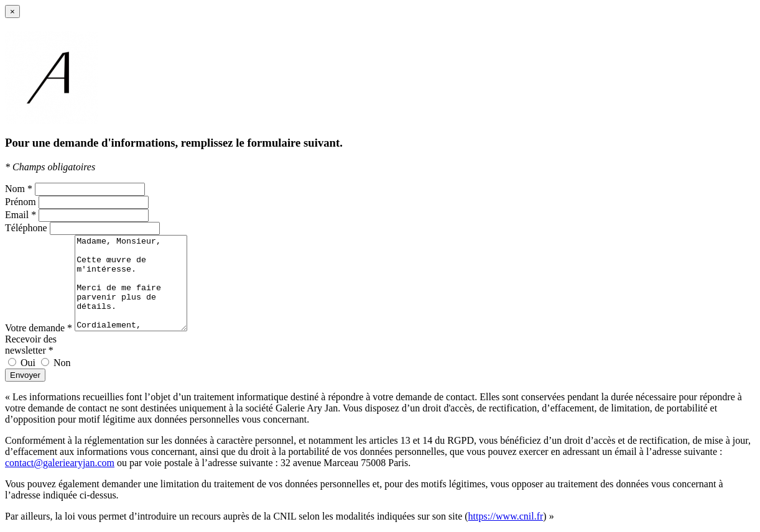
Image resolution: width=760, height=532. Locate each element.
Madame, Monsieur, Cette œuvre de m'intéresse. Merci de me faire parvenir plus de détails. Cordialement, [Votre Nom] (137, 283)
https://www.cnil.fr (506, 516)
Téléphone (26, 228)
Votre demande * (39, 328)
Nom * (19, 189)
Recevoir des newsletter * (31, 345)
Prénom (21, 202)
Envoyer (25, 375)
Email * (21, 215)
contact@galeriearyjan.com (60, 463)
